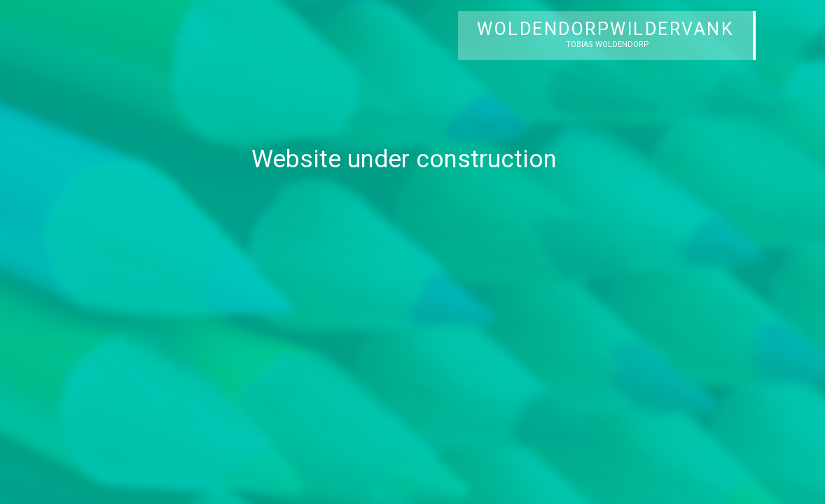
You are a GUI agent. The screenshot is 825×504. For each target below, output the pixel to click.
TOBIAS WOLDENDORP (608, 44)
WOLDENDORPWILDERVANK (605, 29)
